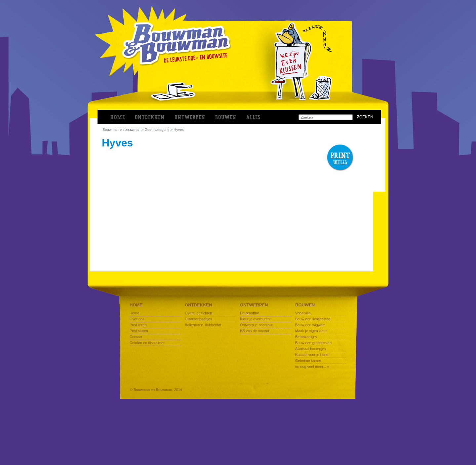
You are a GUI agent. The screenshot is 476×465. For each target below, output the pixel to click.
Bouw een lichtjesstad (313, 319)
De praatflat (249, 313)
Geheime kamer (308, 361)
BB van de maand (254, 331)
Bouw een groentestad (313, 343)
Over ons (137, 319)
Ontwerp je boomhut (256, 325)
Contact (136, 337)
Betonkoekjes (306, 337)
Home (118, 117)
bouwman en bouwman (121, 130)
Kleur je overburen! (255, 319)
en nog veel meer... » (312, 367)
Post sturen (139, 331)
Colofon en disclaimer (147, 343)
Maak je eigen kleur (311, 331)
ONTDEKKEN (150, 117)
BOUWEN (226, 117)
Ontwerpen (254, 305)
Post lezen (138, 325)
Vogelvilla (303, 313)
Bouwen (305, 305)
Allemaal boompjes (311, 349)
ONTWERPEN (190, 117)
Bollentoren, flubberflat (203, 325)
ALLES (253, 117)
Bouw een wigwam (310, 325)
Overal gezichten (198, 313)
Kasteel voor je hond (312, 355)
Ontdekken (198, 305)
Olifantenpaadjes (198, 319)
